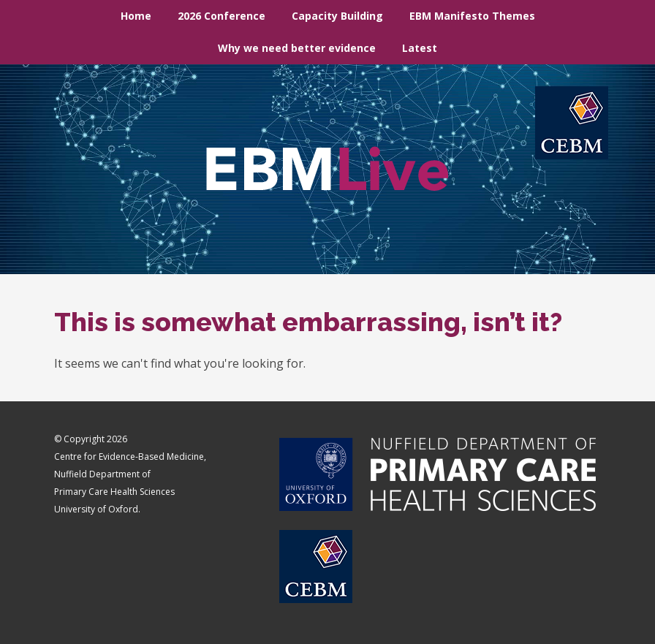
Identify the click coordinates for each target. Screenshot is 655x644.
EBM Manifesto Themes (472, 16)
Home (136, 16)
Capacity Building (337, 16)
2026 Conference (222, 16)
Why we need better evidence (297, 48)
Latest (420, 48)
